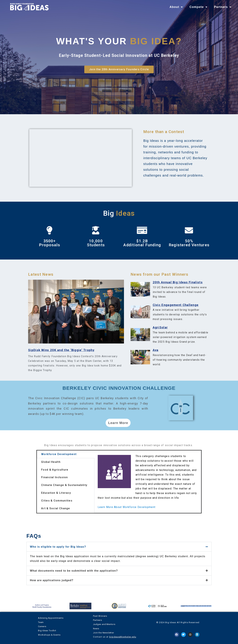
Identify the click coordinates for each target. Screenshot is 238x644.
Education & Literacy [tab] (56, 493)
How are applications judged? (52, 580)
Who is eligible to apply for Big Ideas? (58, 547)
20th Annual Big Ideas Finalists (178, 282)
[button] (119, 547)
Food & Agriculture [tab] (55, 470)
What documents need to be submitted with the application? (74, 571)
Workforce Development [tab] (59, 454)
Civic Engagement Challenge (176, 305)
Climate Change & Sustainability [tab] (64, 485)
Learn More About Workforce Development (127, 507)
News (96, 629)
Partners (223, 7)
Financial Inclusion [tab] (55, 477)
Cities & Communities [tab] (57, 501)
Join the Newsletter (103, 633)
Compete (198, 7)
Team (41, 622)
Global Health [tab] (51, 462)
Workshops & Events (49, 635)
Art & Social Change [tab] (56, 508)
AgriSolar (160, 327)
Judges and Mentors (104, 624)
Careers (42, 626)
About (176, 7)
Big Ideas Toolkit (47, 631)
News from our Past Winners (159, 274)
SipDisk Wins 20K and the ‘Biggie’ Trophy (61, 350)
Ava (156, 350)
